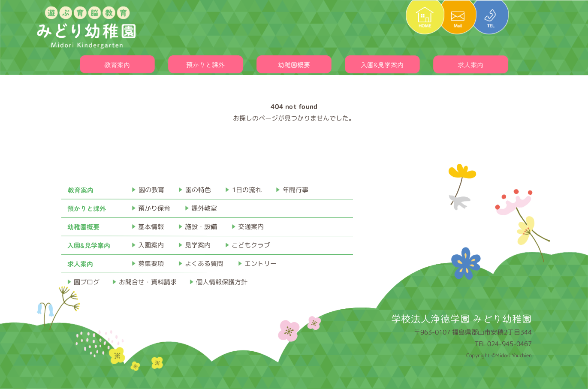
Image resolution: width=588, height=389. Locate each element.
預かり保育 (154, 208)
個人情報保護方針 (222, 282)
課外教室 (204, 208)
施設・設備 (201, 227)
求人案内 (470, 65)
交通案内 (251, 227)
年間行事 (296, 190)
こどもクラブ (251, 245)
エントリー (261, 264)
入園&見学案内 (382, 65)
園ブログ (87, 282)
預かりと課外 (205, 65)
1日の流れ (247, 190)
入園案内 (151, 245)
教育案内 (117, 65)
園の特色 (198, 190)
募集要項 (151, 264)
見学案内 (198, 245)
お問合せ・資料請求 (148, 282)
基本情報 (151, 227)
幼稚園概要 (294, 65)
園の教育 (151, 190)
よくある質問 (204, 264)
